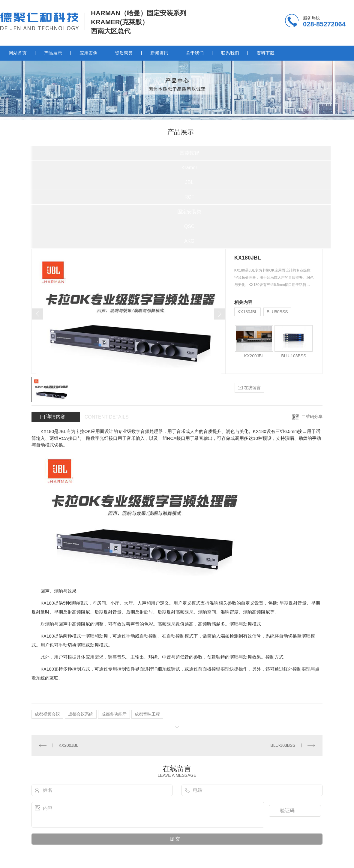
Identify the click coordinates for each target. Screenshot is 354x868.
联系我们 (230, 53)
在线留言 (249, 388)
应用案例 (88, 53)
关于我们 (195, 53)
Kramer (189, 168)
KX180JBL (247, 312)
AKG (189, 241)
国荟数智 (189, 153)
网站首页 (18, 53)
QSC (189, 226)
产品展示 (53, 53)
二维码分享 (312, 416)
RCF (189, 197)
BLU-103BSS (294, 356)
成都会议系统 (81, 714)
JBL (189, 182)
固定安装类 (189, 212)
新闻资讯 (159, 53)
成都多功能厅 (114, 714)
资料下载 (265, 53)
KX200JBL (254, 356)
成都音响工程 (147, 714)
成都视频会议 (47, 714)
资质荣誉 (124, 53)
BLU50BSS (277, 312)
